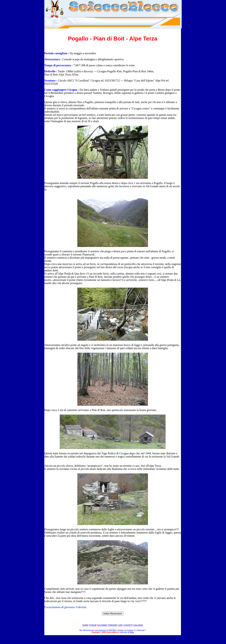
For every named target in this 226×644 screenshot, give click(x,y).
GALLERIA (138, 625)
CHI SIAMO (102, 625)
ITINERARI (113, 625)
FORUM (93, 625)
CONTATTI (128, 625)
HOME (85, 625)
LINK (120, 625)
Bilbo (132, 632)
